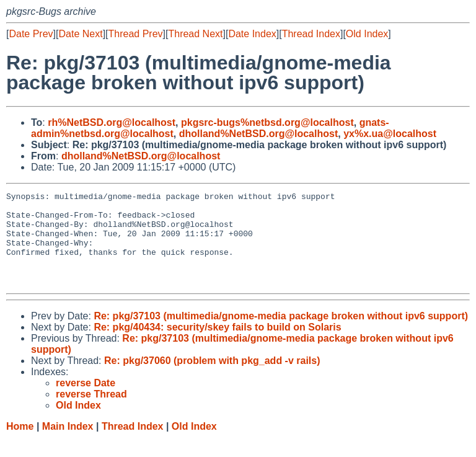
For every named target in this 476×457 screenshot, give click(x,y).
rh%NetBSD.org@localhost (112, 122)
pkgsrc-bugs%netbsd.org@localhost (267, 122)
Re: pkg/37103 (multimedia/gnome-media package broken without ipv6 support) (281, 335)
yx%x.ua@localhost (390, 134)
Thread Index (311, 34)
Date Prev (31, 34)
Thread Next (195, 34)
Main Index (68, 445)
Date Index (252, 34)
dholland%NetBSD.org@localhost (259, 134)
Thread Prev (136, 34)
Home (20, 445)
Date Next (80, 34)
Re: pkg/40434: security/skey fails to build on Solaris (217, 346)
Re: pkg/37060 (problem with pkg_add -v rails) (212, 379)
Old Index (367, 34)
